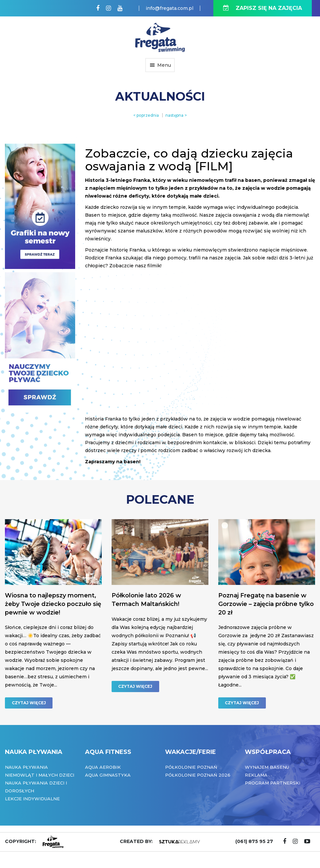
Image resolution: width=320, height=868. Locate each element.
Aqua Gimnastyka (108, 775)
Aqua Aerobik (103, 767)
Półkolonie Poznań (191, 767)
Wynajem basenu (267, 767)
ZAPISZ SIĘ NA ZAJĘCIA (263, 8)
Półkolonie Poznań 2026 (198, 775)
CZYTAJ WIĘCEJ (29, 703)
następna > (176, 115)
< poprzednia (146, 115)
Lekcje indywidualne (32, 799)
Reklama (256, 775)
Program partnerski (273, 783)
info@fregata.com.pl (170, 8)
